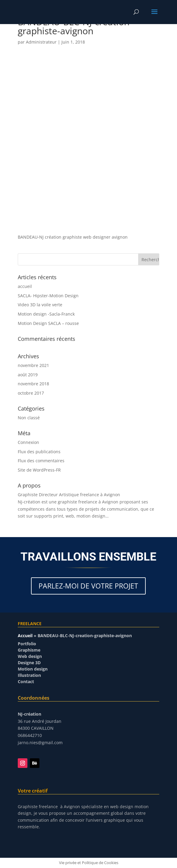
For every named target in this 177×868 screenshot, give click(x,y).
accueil (25, 286)
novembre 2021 (33, 365)
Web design (30, 656)
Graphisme (29, 650)
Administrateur (41, 42)
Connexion (28, 442)
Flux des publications (39, 452)
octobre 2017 (31, 393)
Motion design (33, 669)
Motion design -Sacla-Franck (46, 314)
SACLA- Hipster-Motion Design (48, 296)
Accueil (25, 636)
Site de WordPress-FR (39, 470)
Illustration (29, 675)
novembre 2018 (33, 384)
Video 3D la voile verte (40, 305)
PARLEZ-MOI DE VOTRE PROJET (88, 586)
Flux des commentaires (41, 461)
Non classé (29, 418)
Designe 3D (29, 663)
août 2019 (28, 375)
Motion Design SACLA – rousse (48, 323)
